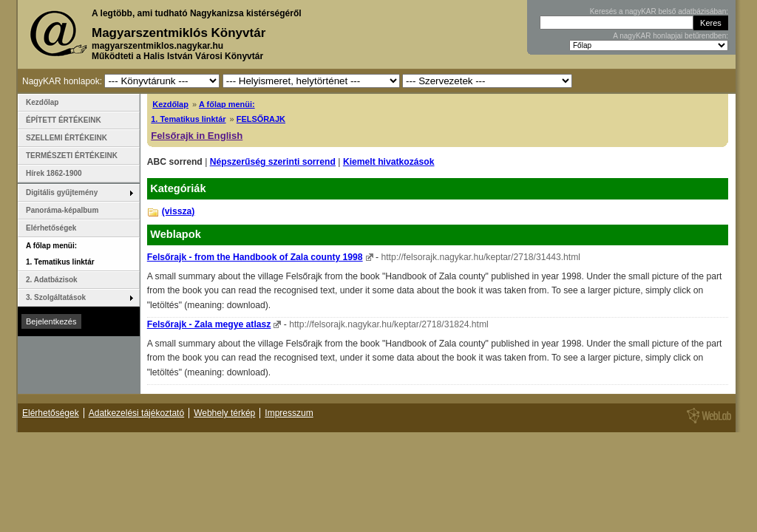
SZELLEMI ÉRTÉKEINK (67, 138)
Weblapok (176, 234)
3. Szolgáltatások (56, 297)
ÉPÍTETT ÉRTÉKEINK (64, 120)
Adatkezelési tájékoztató (136, 413)
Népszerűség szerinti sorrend (273, 162)
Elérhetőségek (51, 228)
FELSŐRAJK (261, 119)
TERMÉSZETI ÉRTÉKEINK (72, 156)
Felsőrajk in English (197, 136)
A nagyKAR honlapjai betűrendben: (671, 36)
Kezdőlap (170, 104)
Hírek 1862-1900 (54, 173)
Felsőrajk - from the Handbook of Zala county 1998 (255, 257)
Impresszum (289, 413)
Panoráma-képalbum (62, 210)
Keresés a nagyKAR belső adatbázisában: (659, 11)
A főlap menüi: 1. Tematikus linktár (60, 254)
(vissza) (179, 211)
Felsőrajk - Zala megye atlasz (209, 324)
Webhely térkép (224, 413)
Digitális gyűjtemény (62, 192)
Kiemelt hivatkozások (389, 162)
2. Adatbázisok (52, 280)
